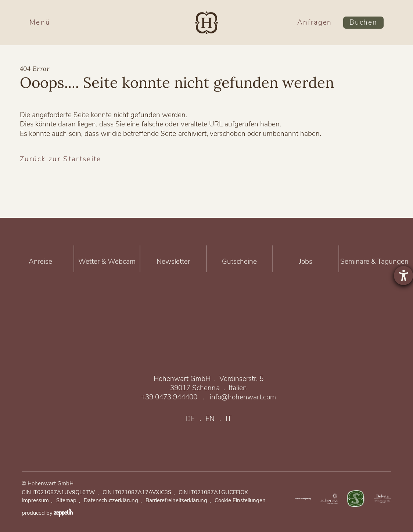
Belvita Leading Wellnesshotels (383, 499)
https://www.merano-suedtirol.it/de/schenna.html (329, 499)
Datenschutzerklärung (111, 501)
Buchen (363, 22)
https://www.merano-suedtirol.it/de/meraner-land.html (302, 499)
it (229, 419)
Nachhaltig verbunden (356, 499)
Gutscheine (240, 259)
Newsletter (173, 259)
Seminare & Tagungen (374, 259)
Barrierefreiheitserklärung (176, 501)
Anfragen (315, 23)
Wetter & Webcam (107, 259)
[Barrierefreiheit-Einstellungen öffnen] (403, 276)
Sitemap (66, 501)
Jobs (306, 259)
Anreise (40, 259)
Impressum (35, 501)
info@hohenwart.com (243, 397)
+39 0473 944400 (169, 397)
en (210, 419)
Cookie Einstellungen (240, 501)
